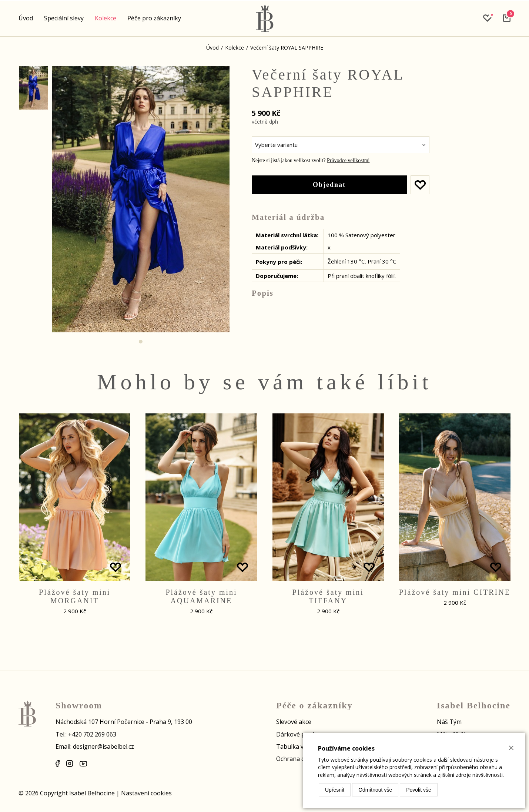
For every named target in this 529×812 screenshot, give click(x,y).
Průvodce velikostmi (348, 160)
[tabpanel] (141, 199)
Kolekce (106, 18)
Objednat (329, 185)
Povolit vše (419, 790)
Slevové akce (294, 722)
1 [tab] (141, 342)
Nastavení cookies (146, 793)
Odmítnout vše (375, 790)
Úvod (26, 18)
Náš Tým (449, 722)
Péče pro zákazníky (154, 18)
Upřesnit (335, 790)
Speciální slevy (64, 18)
